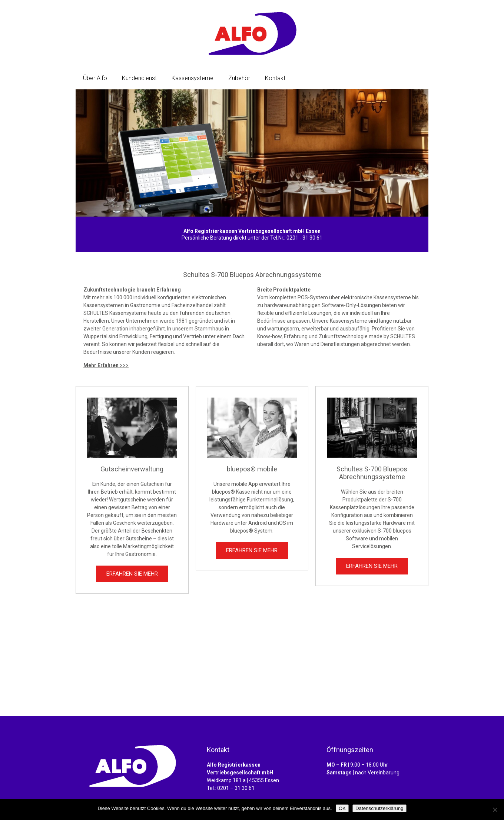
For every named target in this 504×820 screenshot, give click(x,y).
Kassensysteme (193, 78)
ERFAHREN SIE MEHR (132, 574)
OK (342, 808)
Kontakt (275, 78)
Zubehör (239, 78)
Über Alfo (95, 78)
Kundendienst (139, 78)
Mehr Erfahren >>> (106, 365)
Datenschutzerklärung (379, 808)
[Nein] (495, 810)
